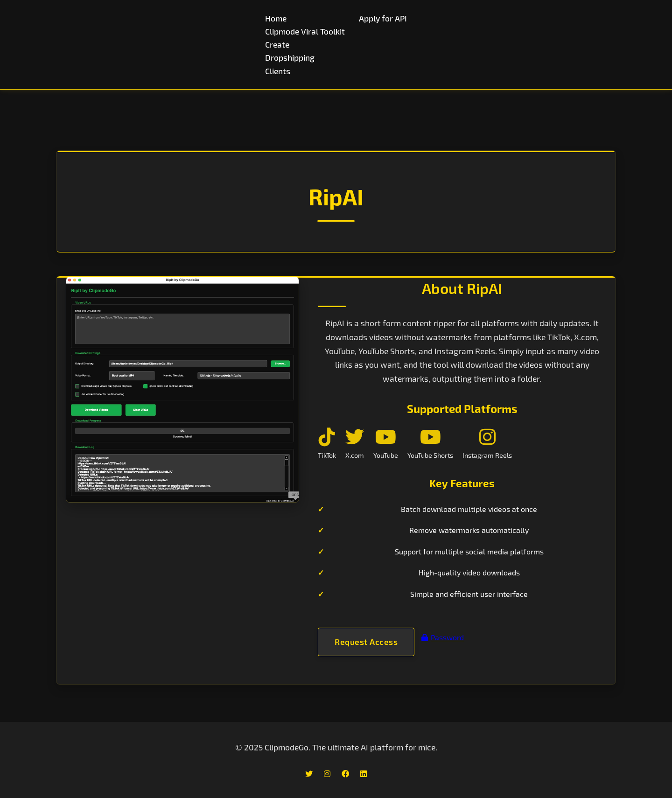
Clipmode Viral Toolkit (305, 31)
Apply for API (383, 18)
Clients (278, 71)
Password (443, 637)
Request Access (366, 641)
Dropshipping (290, 57)
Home (276, 18)
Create (277, 44)
